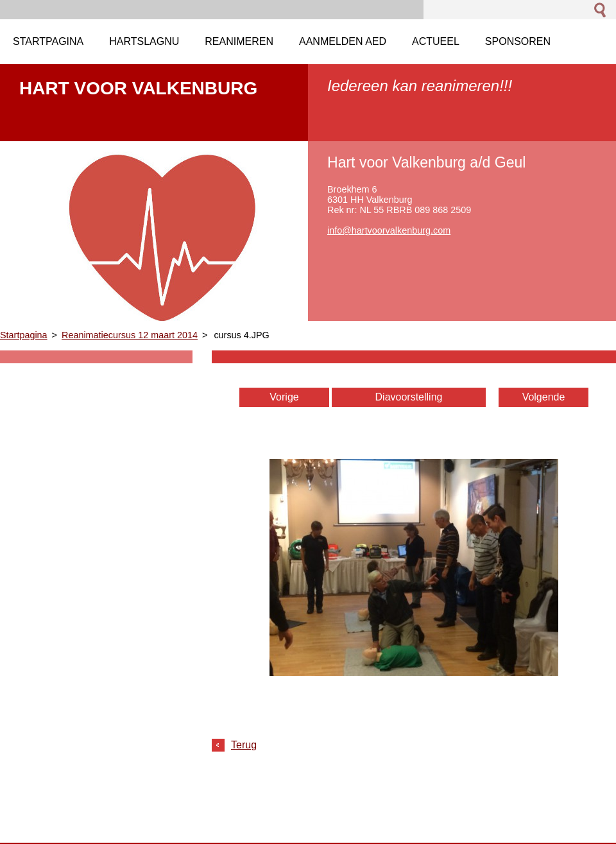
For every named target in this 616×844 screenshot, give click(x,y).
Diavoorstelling (409, 397)
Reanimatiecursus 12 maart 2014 (130, 335)
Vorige (284, 397)
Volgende (544, 397)
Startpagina (24, 335)
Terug (244, 745)
